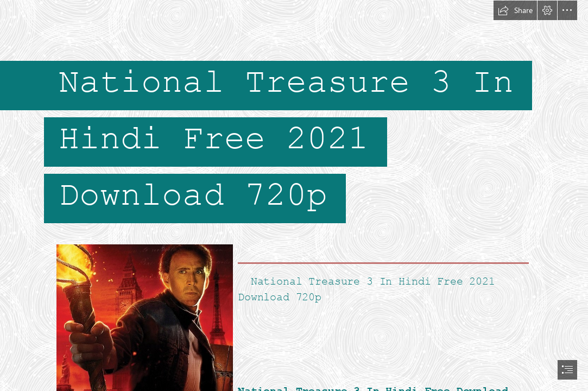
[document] (294, 195)
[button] (515, 10)
